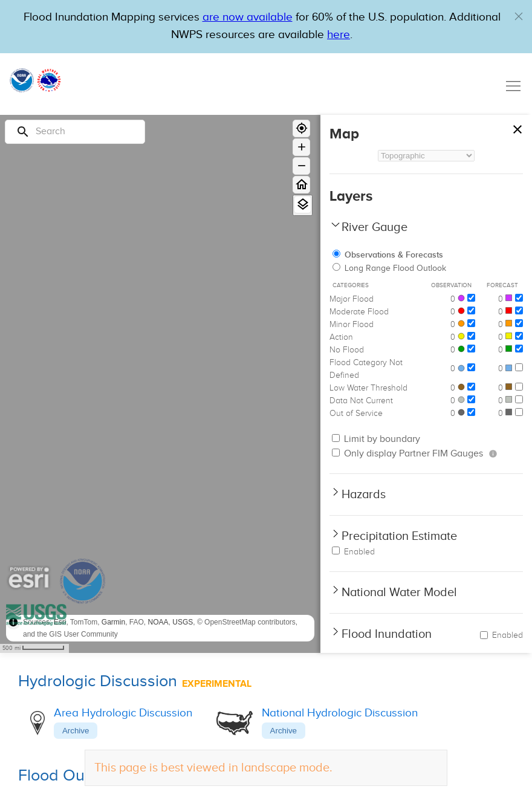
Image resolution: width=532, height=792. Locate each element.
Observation (451, 285)
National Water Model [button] (399, 592)
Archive (76, 731)
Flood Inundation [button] (387, 634)
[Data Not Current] (471, 399)
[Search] (75, 132)
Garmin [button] (113, 622)
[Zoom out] (301, 166)
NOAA (158, 622)
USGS (183, 622)
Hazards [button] (364, 495)
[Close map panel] (517, 127)
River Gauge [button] (375, 227)
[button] (519, 16)
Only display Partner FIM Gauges (407, 454)
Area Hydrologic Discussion (123, 713)
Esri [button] (60, 622)
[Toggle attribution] (13, 622)
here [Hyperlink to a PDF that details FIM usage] (339, 35)
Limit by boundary (376, 439)
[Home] (301, 185)
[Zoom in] (301, 147)
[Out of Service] (471, 412)
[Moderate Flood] (471, 310)
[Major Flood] (471, 298)
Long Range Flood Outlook (389, 268)
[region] (160, 384)
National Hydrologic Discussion (340, 713)
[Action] (471, 336)
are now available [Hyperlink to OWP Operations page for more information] (248, 17)
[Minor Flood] (471, 323)
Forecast (502, 285)
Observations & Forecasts (388, 255)
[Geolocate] (301, 128)
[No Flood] (471, 349)
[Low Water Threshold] (471, 387)
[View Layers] (303, 205)
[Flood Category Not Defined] (471, 367)
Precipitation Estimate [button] (399, 536)
